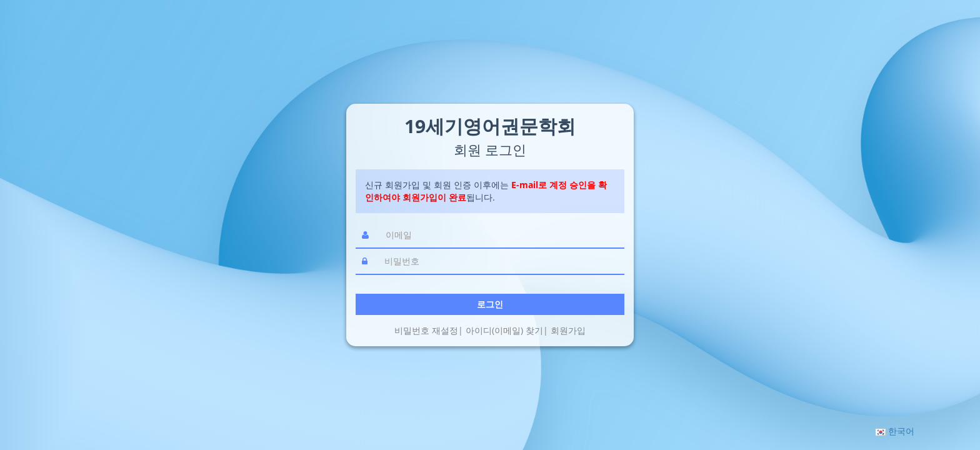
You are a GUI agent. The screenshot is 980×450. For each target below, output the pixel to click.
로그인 (490, 304)
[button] (895, 431)
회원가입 (568, 330)
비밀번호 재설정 (426, 330)
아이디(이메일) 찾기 (504, 330)
